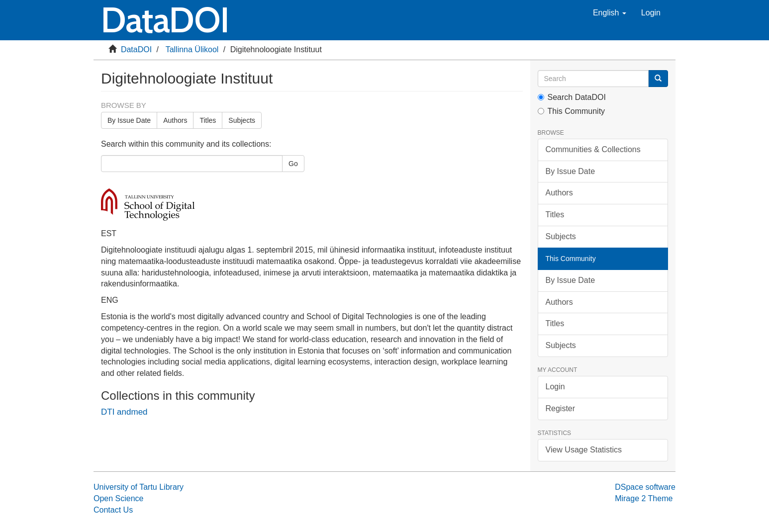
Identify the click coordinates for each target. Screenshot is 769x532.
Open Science (119, 498)
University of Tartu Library (139, 487)
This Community (572, 111)
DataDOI (136, 49)
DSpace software (645, 487)
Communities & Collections (593, 149)
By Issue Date (129, 120)
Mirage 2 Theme (644, 498)
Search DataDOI (572, 97)
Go (293, 164)
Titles (208, 120)
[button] (610, 13)
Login (555, 387)
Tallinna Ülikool (192, 49)
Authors (175, 120)
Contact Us (113, 510)
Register (561, 408)
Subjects (242, 120)
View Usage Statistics (584, 450)
